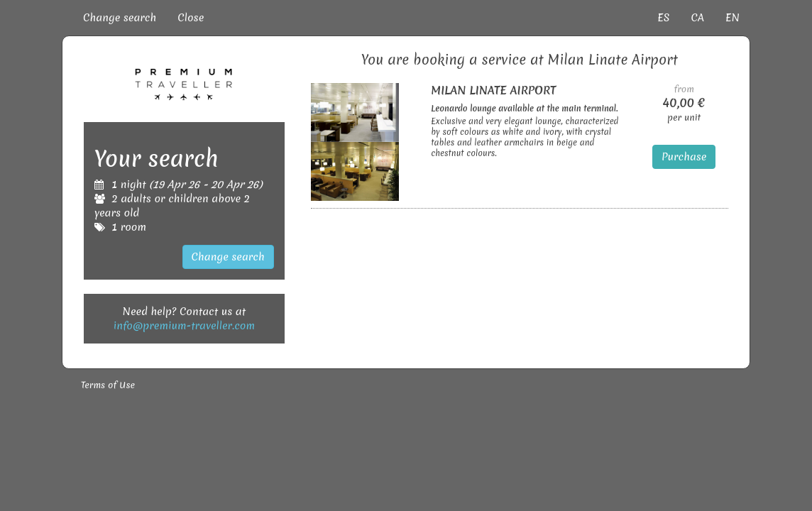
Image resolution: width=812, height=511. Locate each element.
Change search (120, 18)
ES (663, 18)
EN (733, 18)
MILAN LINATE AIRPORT (493, 90)
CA (697, 18)
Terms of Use (108, 385)
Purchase (684, 157)
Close (191, 18)
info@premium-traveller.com (184, 326)
